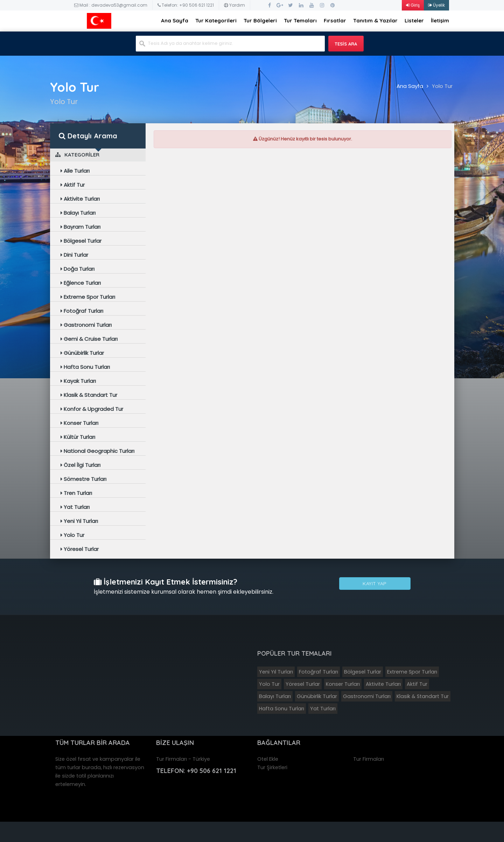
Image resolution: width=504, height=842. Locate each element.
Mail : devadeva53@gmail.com (111, 5)
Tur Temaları (300, 20)
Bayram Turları (80, 227)
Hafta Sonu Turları (85, 367)
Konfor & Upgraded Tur (92, 409)
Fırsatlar (335, 20)
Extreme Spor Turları (88, 297)
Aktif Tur (73, 185)
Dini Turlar (74, 255)
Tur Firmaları (369, 759)
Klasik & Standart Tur (89, 395)
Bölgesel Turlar (81, 241)
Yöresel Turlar (80, 549)
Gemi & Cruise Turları (89, 339)
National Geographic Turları (97, 451)
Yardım (234, 5)
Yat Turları (75, 507)
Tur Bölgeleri (260, 20)
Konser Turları (79, 423)
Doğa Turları (78, 269)
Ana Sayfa (175, 20)
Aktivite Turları (80, 199)
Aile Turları (75, 171)
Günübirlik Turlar (82, 353)
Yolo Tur (442, 86)
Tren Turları (76, 493)
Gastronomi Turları (86, 325)
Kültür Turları (78, 437)
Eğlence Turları (81, 283)
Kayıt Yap (375, 584)
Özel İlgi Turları (80, 465)
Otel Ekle (268, 759)
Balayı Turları (78, 213)
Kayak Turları (78, 381)
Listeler (414, 20)
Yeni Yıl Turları (79, 521)
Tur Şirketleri (272, 767)
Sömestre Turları (83, 479)
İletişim (440, 20)
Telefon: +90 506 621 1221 (186, 5)
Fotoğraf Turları (82, 311)
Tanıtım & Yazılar (375, 20)
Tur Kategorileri (216, 20)
